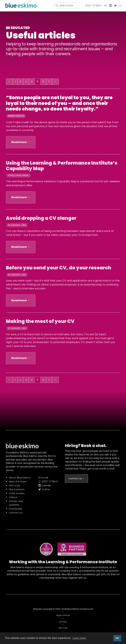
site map (63, 629)
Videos (13, 499)
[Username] (68, 6)
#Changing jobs (17, 226)
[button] (121, 6)
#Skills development (18, 177)
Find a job (15, 487)
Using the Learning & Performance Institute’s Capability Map (62, 167)
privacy (63, 623)
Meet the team (18, 483)
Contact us (16, 514)
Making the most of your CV (40, 323)
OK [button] (117, 638)
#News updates (16, 116)
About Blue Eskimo (20, 479)
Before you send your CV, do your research (59, 269)
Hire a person (17, 491)
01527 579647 (94, 6)
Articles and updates (16, 505)
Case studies (17, 495)
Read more (21, 143)
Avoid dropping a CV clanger (41, 220)
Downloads (16, 510)
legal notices (63, 617)
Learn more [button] (79, 638)
